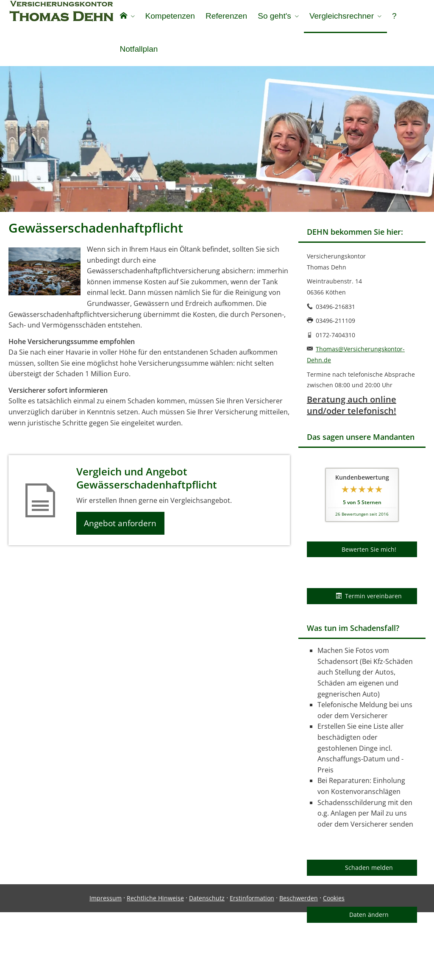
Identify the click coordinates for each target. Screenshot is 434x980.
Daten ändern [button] (369, 919)
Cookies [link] (334, 966)
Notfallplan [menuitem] (139, 50)
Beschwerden (299, 966)
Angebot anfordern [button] (123, 528)
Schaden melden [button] (369, 872)
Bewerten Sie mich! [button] (369, 554)
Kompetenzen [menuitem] (169, 16)
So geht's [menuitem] (273, 16)
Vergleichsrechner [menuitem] (339, 16)
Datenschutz (207, 966)
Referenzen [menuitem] (225, 16)
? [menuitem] (392, 16)
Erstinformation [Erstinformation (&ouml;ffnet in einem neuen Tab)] (252, 966)
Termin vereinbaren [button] (369, 600)
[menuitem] (127, 17)
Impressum (106, 966)
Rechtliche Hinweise (155, 966)
